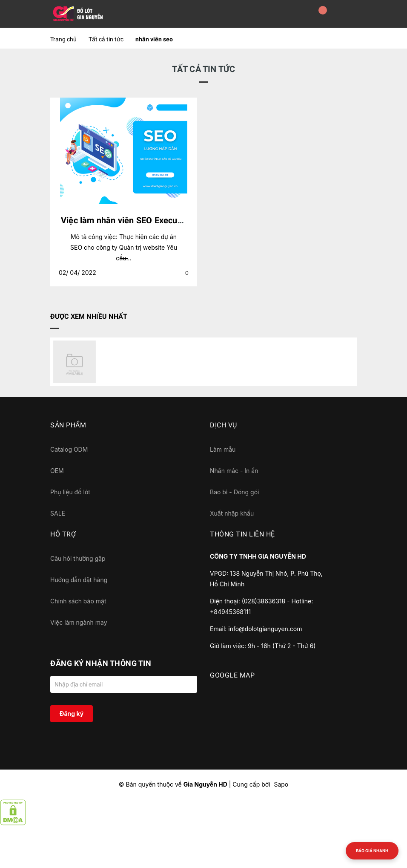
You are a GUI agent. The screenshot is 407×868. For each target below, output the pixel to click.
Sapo (281, 784)
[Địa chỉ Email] (124, 684)
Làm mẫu (223, 449)
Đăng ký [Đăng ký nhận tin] (72, 714)
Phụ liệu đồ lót (70, 492)
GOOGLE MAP (232, 675)
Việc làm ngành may (79, 622)
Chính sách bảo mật (78, 601)
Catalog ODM (69, 449)
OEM (57, 471)
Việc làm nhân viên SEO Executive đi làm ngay (150, 220)
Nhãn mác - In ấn (234, 471)
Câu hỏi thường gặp (78, 558)
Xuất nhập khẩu (232, 513)
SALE (58, 513)
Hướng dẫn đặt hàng (79, 580)
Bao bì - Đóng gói (234, 492)
